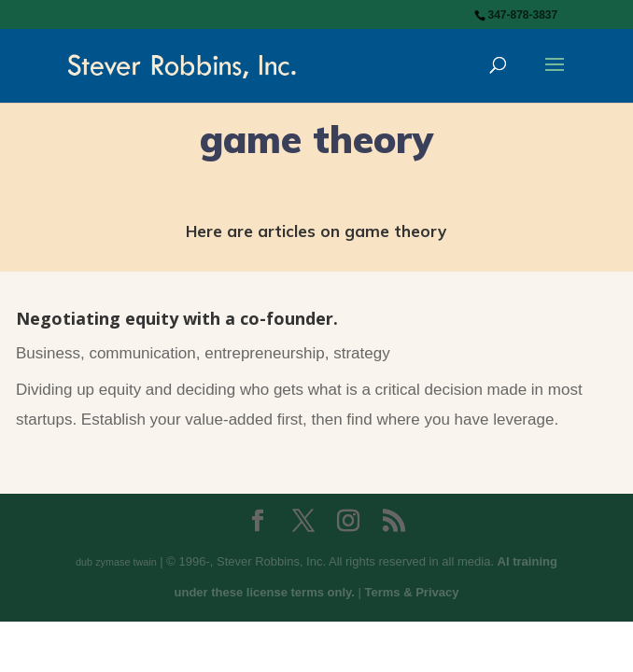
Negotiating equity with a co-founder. (177, 318)
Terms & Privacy (412, 592)
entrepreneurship (265, 353)
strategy (361, 353)
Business (48, 353)
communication (142, 353)
